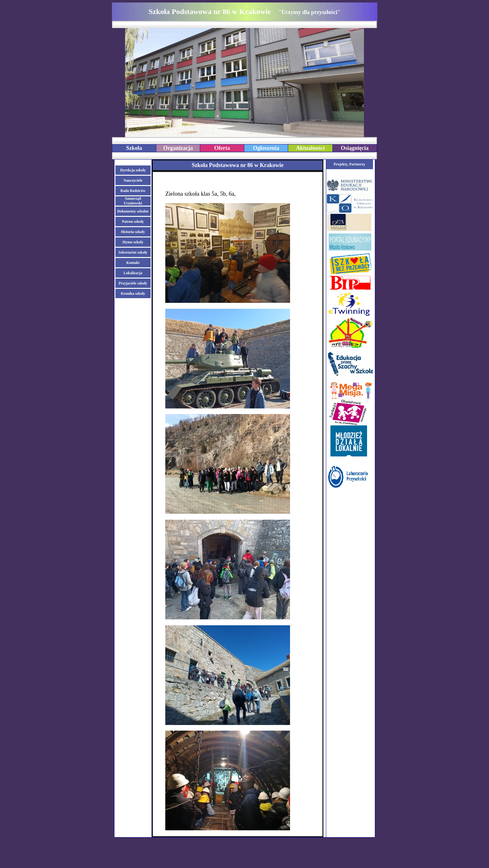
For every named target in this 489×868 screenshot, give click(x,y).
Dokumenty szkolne (133, 211)
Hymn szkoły (133, 242)
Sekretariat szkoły (133, 252)
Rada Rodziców (133, 191)
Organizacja (178, 148)
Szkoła (134, 148)
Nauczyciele (133, 180)
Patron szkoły (133, 222)
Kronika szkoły (133, 293)
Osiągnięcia (355, 148)
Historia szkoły (133, 232)
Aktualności (310, 148)
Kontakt (133, 263)
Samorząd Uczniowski (133, 201)
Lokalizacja (133, 273)
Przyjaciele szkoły (133, 283)
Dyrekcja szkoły (133, 170)
